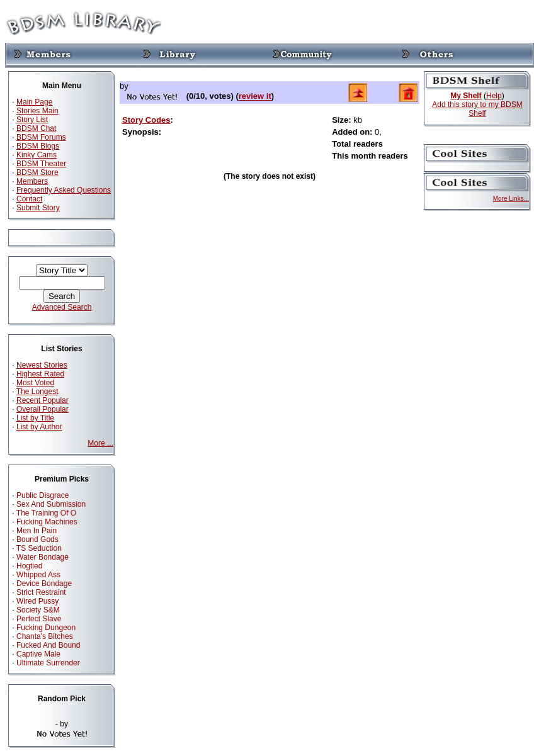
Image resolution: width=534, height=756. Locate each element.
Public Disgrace (43, 495)
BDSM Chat (36, 128)
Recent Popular (43, 400)
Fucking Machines (47, 522)
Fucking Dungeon (46, 628)
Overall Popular (43, 409)
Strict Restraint (41, 592)
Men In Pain (37, 531)
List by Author (39, 427)
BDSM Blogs (38, 146)
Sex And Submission (51, 504)
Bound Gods (37, 539)
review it (255, 97)
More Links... (511, 199)
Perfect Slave (39, 619)
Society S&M (38, 610)
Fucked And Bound (48, 645)
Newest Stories (42, 365)
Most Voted (35, 383)
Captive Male (38, 654)
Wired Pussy (37, 601)
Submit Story (38, 208)
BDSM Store (37, 172)
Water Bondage (43, 557)
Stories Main (37, 111)
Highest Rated (40, 374)
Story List (32, 120)
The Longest (37, 392)
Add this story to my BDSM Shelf (477, 109)
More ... (100, 443)
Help (494, 96)
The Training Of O (46, 513)
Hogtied (29, 566)
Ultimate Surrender (48, 663)
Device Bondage (44, 584)
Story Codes (146, 120)
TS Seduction (39, 548)
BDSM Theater (41, 164)
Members (32, 181)
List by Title (35, 418)
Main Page (34, 102)
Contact (29, 199)
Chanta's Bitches (45, 636)
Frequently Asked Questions (64, 190)
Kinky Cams (37, 155)
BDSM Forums (41, 137)
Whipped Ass (38, 575)
